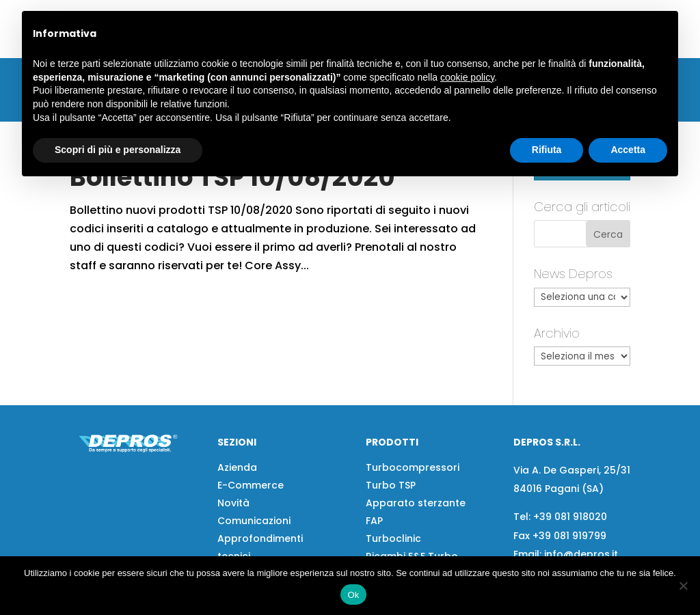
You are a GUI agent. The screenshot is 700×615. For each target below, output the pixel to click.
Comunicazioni (254, 521)
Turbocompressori (413, 467)
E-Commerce (251, 485)
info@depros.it (580, 554)
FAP (374, 521)
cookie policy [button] (467, 77)
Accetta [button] (628, 150)
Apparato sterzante (416, 503)
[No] (683, 586)
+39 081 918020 (570, 517)
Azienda (237, 467)
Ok (353, 595)
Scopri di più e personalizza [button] (118, 150)
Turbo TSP (391, 485)
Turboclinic (393, 538)
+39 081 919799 (569, 536)
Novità (233, 503)
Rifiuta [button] (547, 150)
